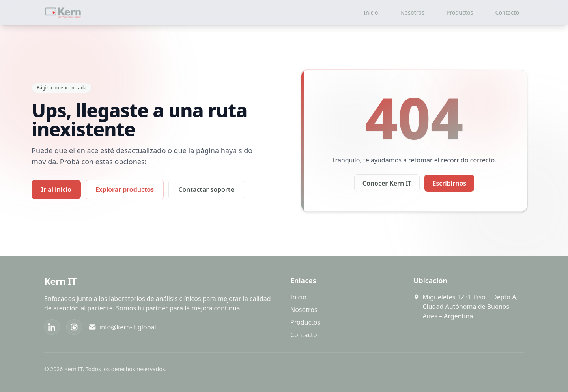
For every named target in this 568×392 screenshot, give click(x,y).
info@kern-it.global (122, 327)
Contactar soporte (206, 189)
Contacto (507, 12)
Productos (460, 12)
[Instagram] (74, 327)
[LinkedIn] (52, 327)
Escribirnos (449, 183)
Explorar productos (125, 189)
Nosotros (412, 12)
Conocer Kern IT (387, 183)
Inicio (371, 12)
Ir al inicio (56, 189)
